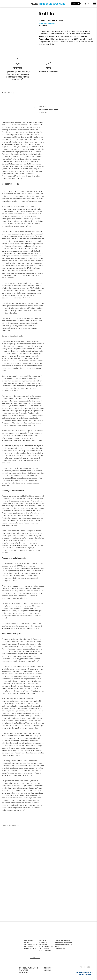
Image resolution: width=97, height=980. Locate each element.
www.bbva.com (35, 958)
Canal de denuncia (60, 949)
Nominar (76, 4)
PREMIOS (48, 4)
